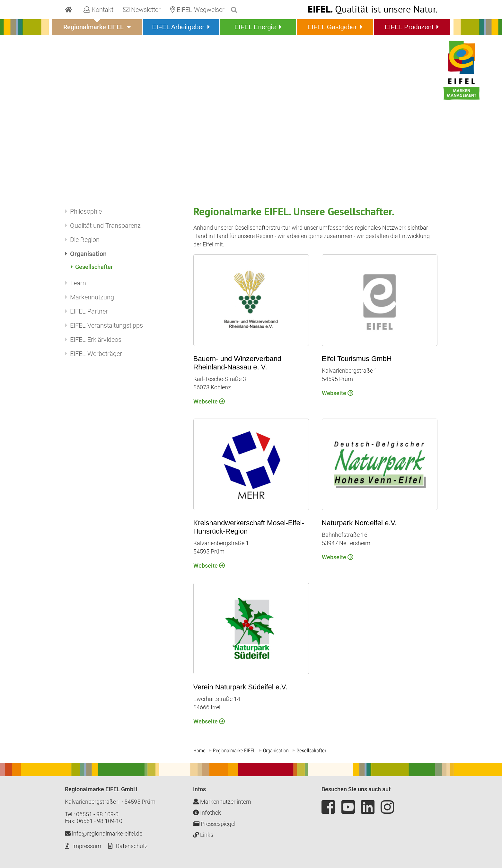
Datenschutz (132, 846)
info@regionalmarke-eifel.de (104, 833)
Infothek (207, 813)
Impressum (87, 846)
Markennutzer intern (222, 802)
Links (203, 835)
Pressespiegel (214, 824)
